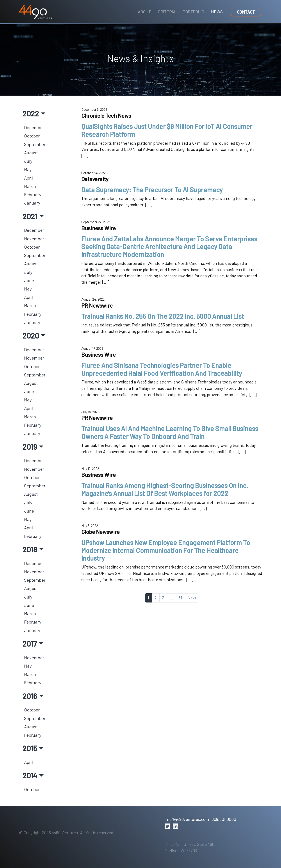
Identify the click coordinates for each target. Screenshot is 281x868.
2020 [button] (31, 335)
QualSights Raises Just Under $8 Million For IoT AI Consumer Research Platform (167, 130)
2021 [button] (30, 216)
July (28, 161)
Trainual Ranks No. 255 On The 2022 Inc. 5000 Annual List (163, 316)
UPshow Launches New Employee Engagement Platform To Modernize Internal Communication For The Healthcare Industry (166, 550)
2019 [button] (30, 447)
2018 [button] (30, 549)
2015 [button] (30, 748)
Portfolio (193, 12)
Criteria (167, 12)
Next (192, 598)
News (217, 12)
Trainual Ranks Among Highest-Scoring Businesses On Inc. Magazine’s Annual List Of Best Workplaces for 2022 (165, 489)
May (28, 169)
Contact (246, 12)
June (29, 280)
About (144, 12)
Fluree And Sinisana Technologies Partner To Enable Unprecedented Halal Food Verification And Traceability (162, 369)
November (34, 239)
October (32, 136)
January (32, 203)
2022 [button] (31, 113)
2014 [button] (30, 775)
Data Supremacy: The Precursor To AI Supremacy (152, 190)
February (33, 194)
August (31, 153)
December (34, 127)
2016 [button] (30, 696)
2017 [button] (30, 643)
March (30, 186)
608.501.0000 (224, 819)
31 (180, 598)
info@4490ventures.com (187, 819)
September (35, 144)
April (28, 178)
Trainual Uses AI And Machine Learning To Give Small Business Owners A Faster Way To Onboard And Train (170, 432)
